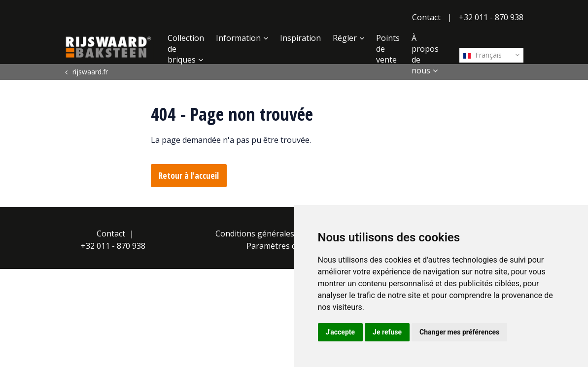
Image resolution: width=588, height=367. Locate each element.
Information (238, 38)
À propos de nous (425, 54)
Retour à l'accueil (189, 176)
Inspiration (300, 38)
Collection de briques (186, 49)
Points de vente (388, 49)
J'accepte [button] (341, 332)
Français (483, 55)
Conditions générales (255, 234)
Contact (426, 17)
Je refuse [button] (387, 332)
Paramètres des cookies (291, 246)
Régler (345, 38)
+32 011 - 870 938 (491, 17)
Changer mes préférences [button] (459, 332)
